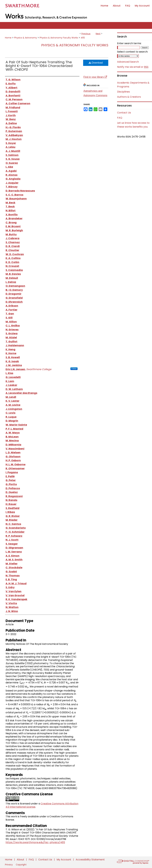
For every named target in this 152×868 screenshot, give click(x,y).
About (21, 860)
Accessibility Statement (90, 860)
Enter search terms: (129, 43)
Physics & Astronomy (26, 38)
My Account (64, 860)
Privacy (9, 865)
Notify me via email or (133, 67)
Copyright (21, 865)
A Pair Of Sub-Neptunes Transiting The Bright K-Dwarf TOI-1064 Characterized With (39, 66)
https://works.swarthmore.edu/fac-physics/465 (35, 842)
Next (98, 34)
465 (83, 38)
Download (96, 63)
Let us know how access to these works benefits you (133, 125)
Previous (86, 34)
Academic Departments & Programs (133, 85)
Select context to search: (133, 52)
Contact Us (124, 113)
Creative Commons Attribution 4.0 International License (42, 805)
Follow (74, 369)
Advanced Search (128, 62)
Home (8, 38)
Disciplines (123, 92)
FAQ (120, 118)
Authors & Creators (129, 97)
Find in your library (95, 77)
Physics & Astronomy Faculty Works (59, 38)
